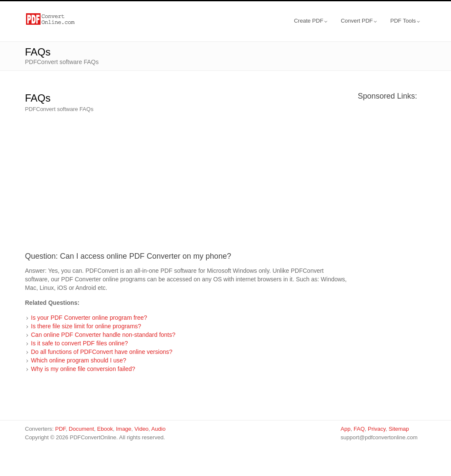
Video (141, 429)
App (345, 429)
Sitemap (399, 429)
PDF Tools (405, 21)
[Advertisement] (187, 180)
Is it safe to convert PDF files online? (80, 343)
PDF (60, 429)
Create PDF (311, 21)
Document (81, 429)
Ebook (105, 429)
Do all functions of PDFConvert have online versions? (102, 352)
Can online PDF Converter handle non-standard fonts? (103, 335)
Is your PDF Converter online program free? (89, 318)
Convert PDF (359, 21)
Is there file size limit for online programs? (86, 326)
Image (124, 429)
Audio (159, 429)
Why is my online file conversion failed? (83, 369)
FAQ (359, 429)
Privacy (377, 429)
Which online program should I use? (79, 360)
